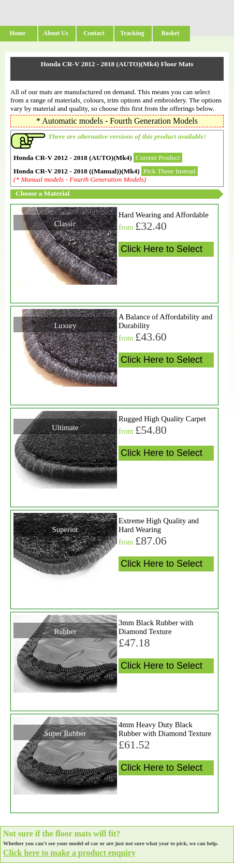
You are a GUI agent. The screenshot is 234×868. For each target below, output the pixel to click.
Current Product (158, 158)
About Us (56, 33)
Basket (171, 33)
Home (18, 33)
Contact (94, 33)
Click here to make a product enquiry (69, 853)
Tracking (132, 33)
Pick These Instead (169, 171)
